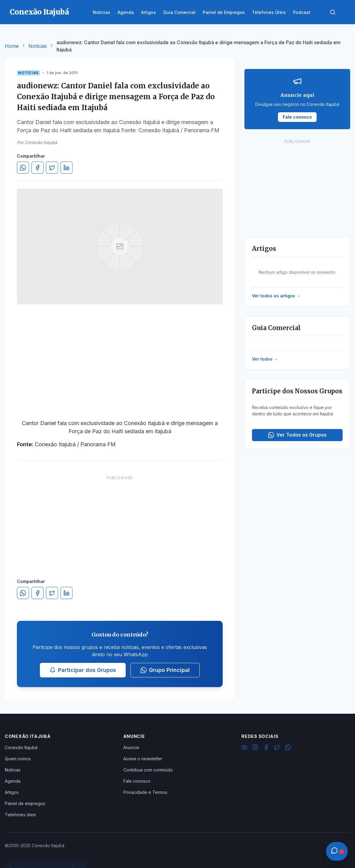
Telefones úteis (20, 815)
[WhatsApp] (288, 748)
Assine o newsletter (143, 759)
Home (12, 46)
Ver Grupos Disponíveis (46, 853)
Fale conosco (137, 781)
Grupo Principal (165, 670)
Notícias (38, 46)
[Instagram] (255, 748)
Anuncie (131, 747)
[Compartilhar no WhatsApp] (23, 168)
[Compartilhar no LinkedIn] (66, 168)
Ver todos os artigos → (276, 296)
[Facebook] (266, 748)
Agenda (13, 781)
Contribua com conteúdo (148, 770)
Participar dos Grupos (83, 670)
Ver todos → (265, 359)
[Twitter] (277, 748)
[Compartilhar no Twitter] (52, 168)
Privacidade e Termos (145, 792)
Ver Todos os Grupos (297, 435)
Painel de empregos (25, 803)
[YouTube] (244, 748)
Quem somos (18, 759)
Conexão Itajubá (21, 747)
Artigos (12, 792)
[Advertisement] (120, 521)
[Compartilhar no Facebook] (37, 168)
